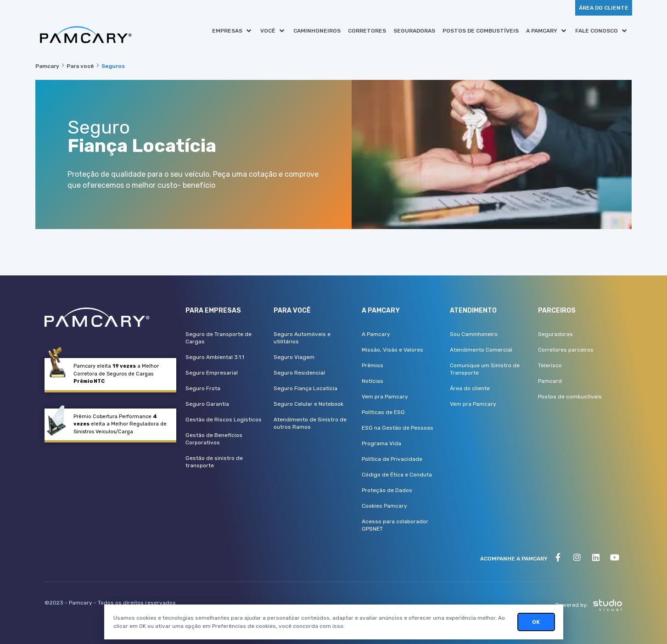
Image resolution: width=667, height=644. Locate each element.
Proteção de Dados (387, 490)
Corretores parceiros (566, 350)
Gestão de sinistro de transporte (214, 462)
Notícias (373, 381)
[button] (233, 31)
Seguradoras (555, 334)
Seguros (113, 66)
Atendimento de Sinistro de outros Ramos (310, 423)
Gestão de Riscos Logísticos (224, 420)
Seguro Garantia (207, 404)
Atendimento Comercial (481, 350)
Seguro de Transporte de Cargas (219, 338)
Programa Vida (381, 443)
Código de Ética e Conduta (397, 475)
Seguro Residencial (299, 373)
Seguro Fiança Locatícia (305, 388)
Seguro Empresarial (212, 373)
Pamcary (47, 66)
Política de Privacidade (392, 459)
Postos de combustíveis (570, 397)
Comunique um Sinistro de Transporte (485, 369)
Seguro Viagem (294, 357)
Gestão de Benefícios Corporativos (214, 439)
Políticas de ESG (383, 412)
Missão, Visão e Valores (392, 350)
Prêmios (373, 365)
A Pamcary (376, 334)
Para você (80, 66)
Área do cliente (470, 388)
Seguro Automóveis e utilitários (302, 338)
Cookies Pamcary (384, 506)
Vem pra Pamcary (385, 397)
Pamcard (550, 381)
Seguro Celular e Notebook (308, 404)
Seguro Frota (203, 388)
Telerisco (550, 365)
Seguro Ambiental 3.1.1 (215, 357)
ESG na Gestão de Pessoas (398, 428)
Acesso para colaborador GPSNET (395, 525)
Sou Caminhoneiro (474, 334)
